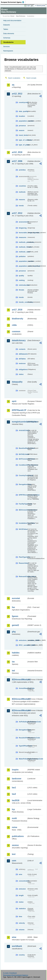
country (22, 955)
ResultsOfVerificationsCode (23, 738)
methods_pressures (23, 242)
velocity (22, 923)
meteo (21, 902)
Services (6, 46)
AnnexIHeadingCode (23, 688)
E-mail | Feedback (10, 973)
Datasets (7, 25)
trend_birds (23, 135)
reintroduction (23, 285)
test (14, 854)
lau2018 (16, 800)
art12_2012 (17, 94)
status (21, 374)
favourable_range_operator (23, 233)
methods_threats (23, 247)
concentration (23, 881)
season (22, 130)
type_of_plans (23, 145)
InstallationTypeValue (23, 523)
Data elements (9, 33)
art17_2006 (17, 161)
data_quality (23, 111)
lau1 (14, 788)
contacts (22, 349)
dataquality (17, 382)
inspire (15, 770)
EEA (13, 2)
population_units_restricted (23, 266)
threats (21, 290)
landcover (17, 779)
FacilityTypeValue (23, 504)
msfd (14, 818)
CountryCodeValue (23, 475)
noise (15, 827)
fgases (15, 616)
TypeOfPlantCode (23, 746)
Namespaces (8, 51)
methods (22, 192)
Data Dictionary (21, 16)
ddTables (22, 359)
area (20, 874)
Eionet (12, 16)
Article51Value (23, 430)
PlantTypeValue (23, 557)
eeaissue (22, 363)
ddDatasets (23, 354)
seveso (15, 845)
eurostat (16, 598)
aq (13, 85)
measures (23, 237)
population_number (23, 121)
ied (13, 671)
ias (13, 662)
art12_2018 (17, 152)
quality (21, 276)
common (16, 331)
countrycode (23, 102)
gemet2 (15, 625)
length (21, 895)
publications (18, 836)
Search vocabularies (14, 78)
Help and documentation (12, 21)
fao (13, 607)
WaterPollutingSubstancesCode (23, 759)
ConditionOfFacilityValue (23, 465)
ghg (14, 632)
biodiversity (18, 319)
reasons (22, 200)
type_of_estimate (23, 140)
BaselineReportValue (23, 448)
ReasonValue (23, 563)
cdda (14, 325)
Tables (6, 29)
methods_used (23, 252)
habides (16, 653)
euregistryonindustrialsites (19, 422)
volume (22, 930)
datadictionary (19, 340)
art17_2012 (17, 213)
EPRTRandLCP (19, 410)
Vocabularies (8, 42)
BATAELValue (23, 454)
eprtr (14, 401)
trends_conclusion (23, 302)
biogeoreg (23, 228)
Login (28, 6)
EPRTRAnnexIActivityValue (23, 495)
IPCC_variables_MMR (23, 645)
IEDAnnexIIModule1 (19, 680)
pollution (22, 256)
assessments (23, 222)
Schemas (7, 38)
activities (22, 170)
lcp (13, 809)
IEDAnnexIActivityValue (23, 510)
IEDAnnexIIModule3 (19, 699)
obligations (23, 369)
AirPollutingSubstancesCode (23, 722)
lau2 (14, 794)
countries (22, 186)
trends (21, 206)
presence (22, 126)
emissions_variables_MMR (23, 640)
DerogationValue (23, 484)
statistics (22, 909)
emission (22, 889)
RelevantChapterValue (23, 576)
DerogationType (23, 730)
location (22, 116)
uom (14, 861)
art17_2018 (17, 310)
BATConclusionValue (23, 459)
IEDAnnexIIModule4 (19, 710)
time (20, 916)
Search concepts (31, 78)
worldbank (17, 946)
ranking (22, 280)
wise (14, 937)
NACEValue (23, 529)
